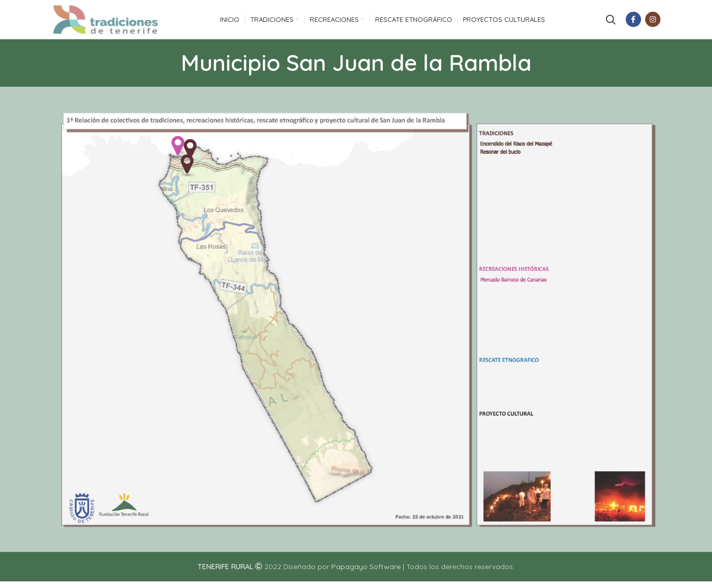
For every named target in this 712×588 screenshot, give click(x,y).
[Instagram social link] (653, 23)
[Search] (611, 23)
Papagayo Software (366, 574)
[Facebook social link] (633, 23)
